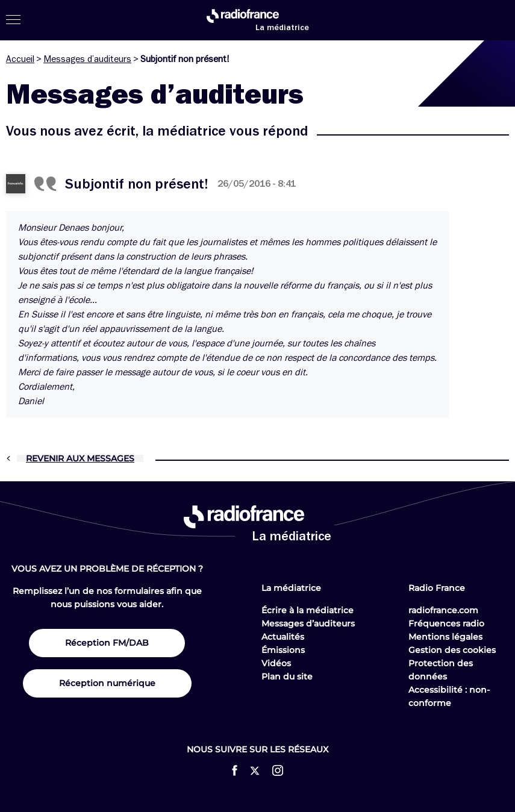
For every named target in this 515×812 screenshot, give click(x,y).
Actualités (283, 637)
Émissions (283, 650)
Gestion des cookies (452, 650)
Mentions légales (445, 637)
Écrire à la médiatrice (307, 610)
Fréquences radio (446, 623)
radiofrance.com (443, 610)
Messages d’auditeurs (87, 59)
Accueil (20, 59)
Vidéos (276, 663)
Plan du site (287, 676)
